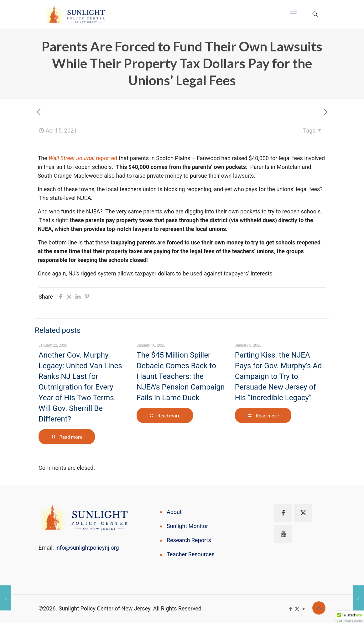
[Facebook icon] (291, 609)
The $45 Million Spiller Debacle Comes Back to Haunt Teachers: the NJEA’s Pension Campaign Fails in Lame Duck (181, 376)
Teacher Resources (191, 554)
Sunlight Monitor (187, 526)
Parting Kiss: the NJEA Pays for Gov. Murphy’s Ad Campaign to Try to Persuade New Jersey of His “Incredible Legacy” (278, 376)
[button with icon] (283, 513)
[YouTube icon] (304, 609)
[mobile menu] (293, 14)
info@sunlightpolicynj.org (87, 548)
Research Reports (189, 540)
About (174, 512)
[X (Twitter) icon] (297, 609)
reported (83, 158)
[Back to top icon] (319, 608)
